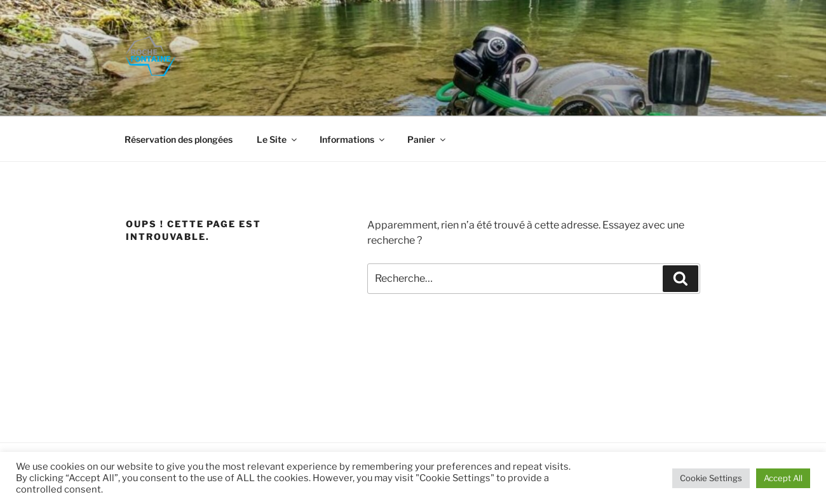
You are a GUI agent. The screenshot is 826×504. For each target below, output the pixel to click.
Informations (353, 139)
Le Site (278, 139)
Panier (427, 139)
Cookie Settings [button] (711, 478)
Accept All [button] (783, 478)
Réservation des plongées (179, 139)
